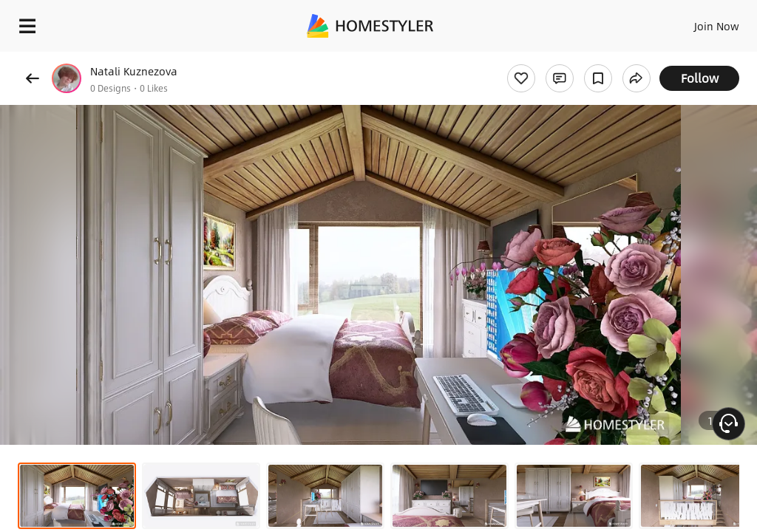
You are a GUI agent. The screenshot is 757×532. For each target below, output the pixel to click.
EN (697, 22)
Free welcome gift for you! (568, 59)
